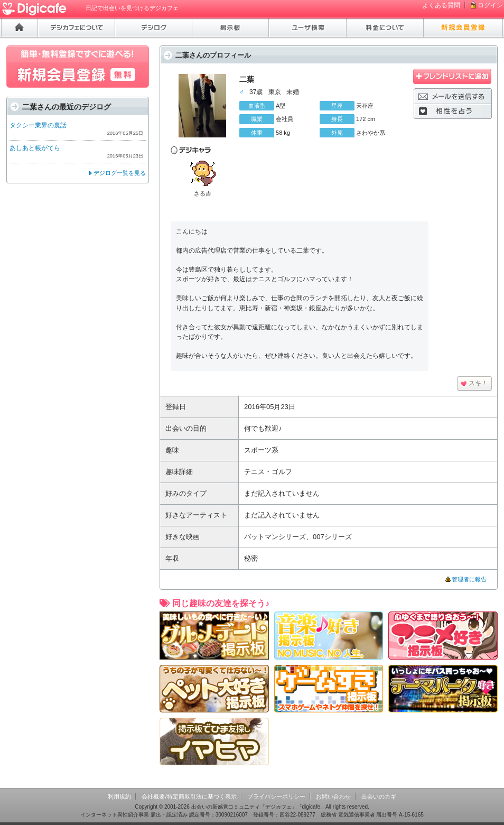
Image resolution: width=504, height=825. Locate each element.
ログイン (490, 5)
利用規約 (119, 796)
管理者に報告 (469, 579)
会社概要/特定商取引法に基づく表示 (189, 796)
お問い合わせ (333, 796)
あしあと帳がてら (35, 148)
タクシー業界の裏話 (38, 125)
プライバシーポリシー (276, 796)
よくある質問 (441, 5)
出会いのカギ (379, 796)
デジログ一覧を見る (120, 173)
